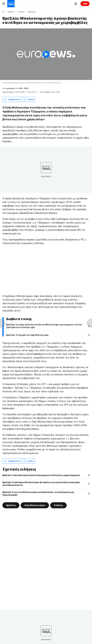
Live (85, 4)
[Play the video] (46, 54)
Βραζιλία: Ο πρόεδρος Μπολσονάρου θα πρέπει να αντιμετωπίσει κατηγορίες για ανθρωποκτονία (41, 484)
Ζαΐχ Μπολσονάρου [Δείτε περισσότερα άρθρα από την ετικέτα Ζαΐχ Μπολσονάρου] (35, 505)
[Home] (3, 12)
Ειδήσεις (11, 12)
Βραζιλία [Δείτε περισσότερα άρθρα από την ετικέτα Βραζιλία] (11, 505)
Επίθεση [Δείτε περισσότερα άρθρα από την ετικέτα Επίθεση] (58, 505)
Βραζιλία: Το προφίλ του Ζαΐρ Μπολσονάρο (27, 335)
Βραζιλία (32, 12)
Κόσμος (21, 12)
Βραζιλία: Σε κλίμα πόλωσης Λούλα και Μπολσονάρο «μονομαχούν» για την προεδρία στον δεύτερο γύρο (44, 326)
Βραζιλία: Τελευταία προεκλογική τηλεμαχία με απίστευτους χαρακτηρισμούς (41, 475)
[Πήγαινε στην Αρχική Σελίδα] (11, 4)
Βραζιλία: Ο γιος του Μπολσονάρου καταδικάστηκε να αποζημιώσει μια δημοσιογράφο (38, 493)
